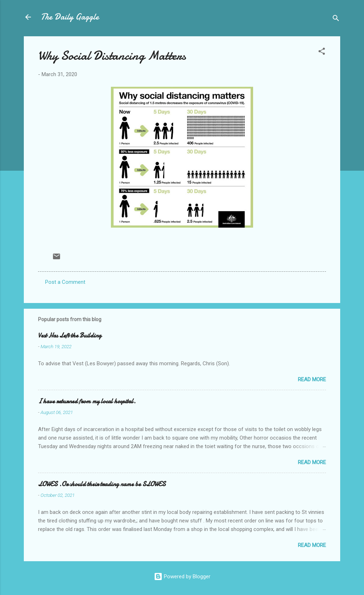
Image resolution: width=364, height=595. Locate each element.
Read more (312, 379)
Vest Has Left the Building (70, 336)
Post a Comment (65, 282)
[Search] (336, 19)
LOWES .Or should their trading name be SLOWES (102, 484)
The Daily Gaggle (70, 17)
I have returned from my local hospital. (87, 401)
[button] (322, 52)
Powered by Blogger (182, 577)
